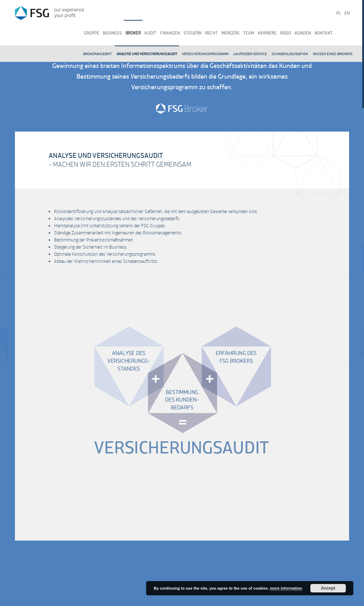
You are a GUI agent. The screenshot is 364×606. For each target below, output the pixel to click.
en (347, 13)
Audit (150, 33)
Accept (328, 588)
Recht (212, 33)
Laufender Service (250, 54)
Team (249, 33)
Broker (133, 33)
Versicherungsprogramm (205, 54)
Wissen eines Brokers (333, 54)
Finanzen (170, 33)
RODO (286, 33)
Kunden (303, 33)
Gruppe (92, 33)
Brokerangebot (98, 54)
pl (339, 13)
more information (286, 588)
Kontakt (324, 33)
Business (112, 33)
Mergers (231, 33)
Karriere (267, 33)
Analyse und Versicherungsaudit (147, 54)
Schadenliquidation (290, 54)
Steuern (192, 33)
